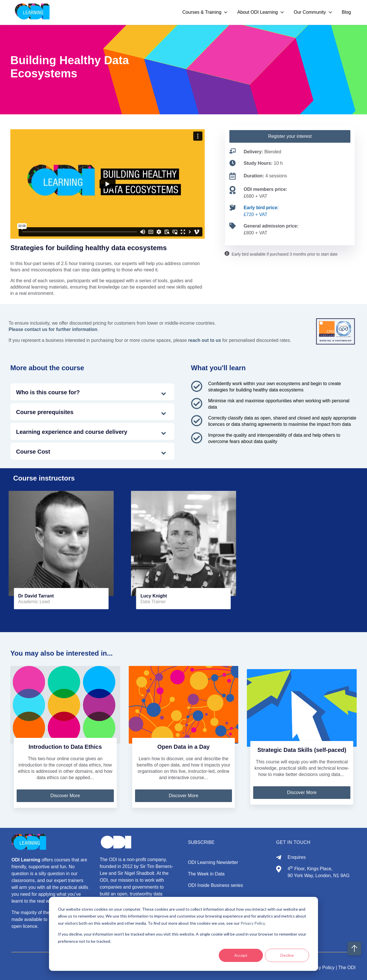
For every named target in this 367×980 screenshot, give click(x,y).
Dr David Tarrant (36, 596)
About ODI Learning (257, 12)
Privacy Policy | (322, 968)
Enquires (297, 857)
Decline (287, 955)
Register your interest (290, 136)
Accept (241, 955)
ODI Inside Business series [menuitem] (215, 885)
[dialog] (183, 934)
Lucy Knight (154, 596)
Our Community (310, 12)
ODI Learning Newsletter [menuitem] (213, 862)
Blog (346, 12)
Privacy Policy (253, 923)
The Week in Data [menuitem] (206, 874)
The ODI (347, 968)
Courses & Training (202, 12)
